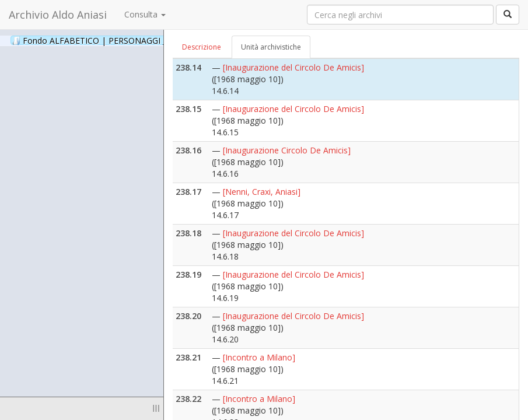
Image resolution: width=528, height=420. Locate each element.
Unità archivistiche (271, 47)
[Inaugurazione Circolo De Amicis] (287, 150)
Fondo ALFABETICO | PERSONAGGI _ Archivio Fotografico (141, 40)
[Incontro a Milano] (259, 357)
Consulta (145, 14)
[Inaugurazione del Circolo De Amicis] (293, 67)
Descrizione (202, 47)
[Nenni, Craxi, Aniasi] (262, 192)
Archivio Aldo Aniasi (58, 15)
